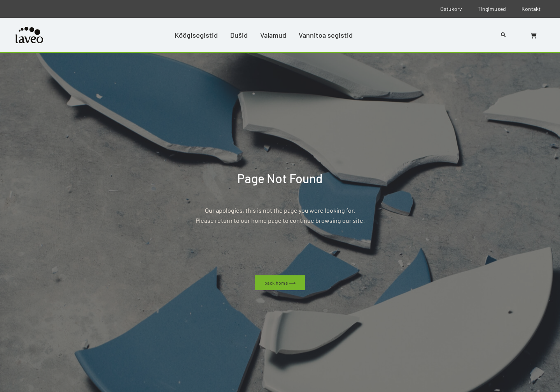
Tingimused (492, 9)
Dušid (239, 35)
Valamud (273, 35)
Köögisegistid (196, 35)
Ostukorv (451, 9)
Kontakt (531, 9)
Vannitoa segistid (326, 35)
